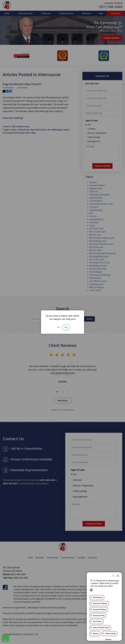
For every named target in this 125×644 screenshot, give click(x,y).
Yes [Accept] (66, 327)
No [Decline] (59, 327)
